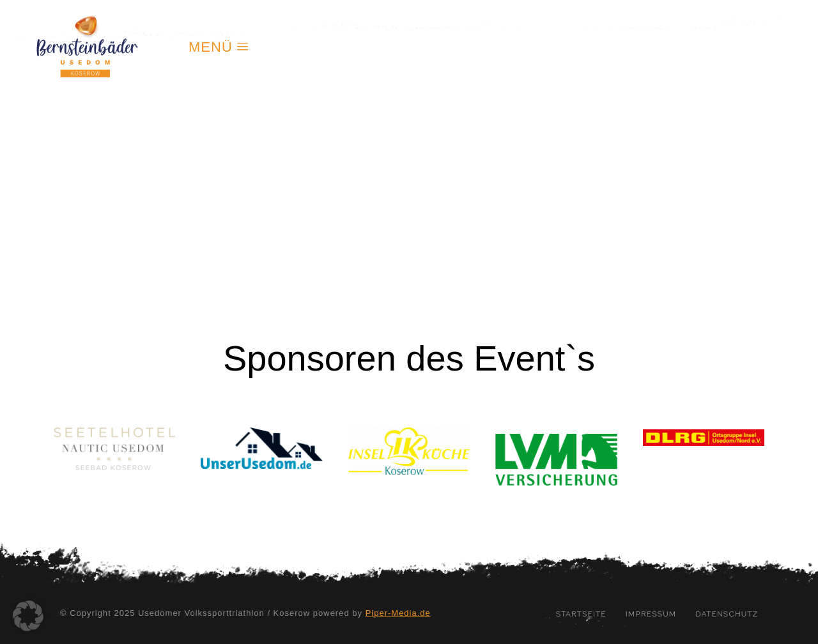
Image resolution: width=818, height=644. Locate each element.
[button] (28, 616)
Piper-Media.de (398, 613)
